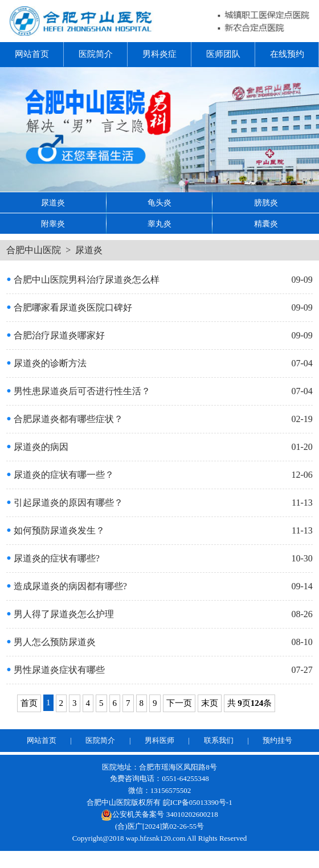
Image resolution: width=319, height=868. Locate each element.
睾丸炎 (159, 224)
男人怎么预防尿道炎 (51, 642)
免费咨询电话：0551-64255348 (159, 778)
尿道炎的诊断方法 (46, 363)
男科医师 (159, 740)
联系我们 (219, 740)
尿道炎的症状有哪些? (53, 558)
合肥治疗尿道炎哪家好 (55, 335)
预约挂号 (277, 740)
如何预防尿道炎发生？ (55, 530)
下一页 (179, 703)
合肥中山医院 (34, 250)
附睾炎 (53, 224)
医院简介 (96, 54)
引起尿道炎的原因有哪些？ (64, 503)
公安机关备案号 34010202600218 (159, 814)
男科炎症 (159, 54)
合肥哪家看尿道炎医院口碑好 (69, 307)
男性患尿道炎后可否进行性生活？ (78, 391)
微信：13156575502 (160, 790)
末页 (210, 703)
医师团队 (223, 54)
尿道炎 (53, 203)
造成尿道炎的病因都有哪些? (67, 586)
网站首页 (32, 54)
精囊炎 (266, 224)
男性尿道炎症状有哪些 (55, 670)
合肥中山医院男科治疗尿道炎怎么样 (83, 280)
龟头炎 (159, 203)
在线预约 (287, 54)
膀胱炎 (266, 203)
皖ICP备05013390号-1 (198, 802)
